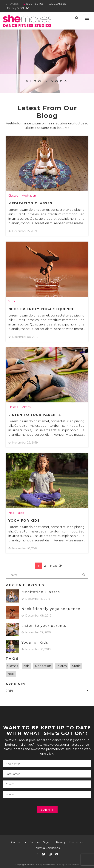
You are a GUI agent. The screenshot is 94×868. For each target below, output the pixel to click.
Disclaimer (76, 842)
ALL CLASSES (57, 4)
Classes (13, 196)
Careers (34, 842)
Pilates (26, 407)
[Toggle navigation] (87, 18)
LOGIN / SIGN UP (17, 8)
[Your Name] (47, 764)
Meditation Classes (30, 203)
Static (76, 666)
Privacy (61, 842)
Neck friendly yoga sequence (41, 309)
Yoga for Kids (24, 521)
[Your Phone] (47, 774)
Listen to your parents (35, 415)
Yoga (12, 301)
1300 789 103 (33, 4)
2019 (9, 691)
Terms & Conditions (47, 848)
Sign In (48, 842)
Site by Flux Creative (68, 865)
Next (54, 566)
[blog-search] (47, 575)
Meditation (29, 196)
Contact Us (19, 842)
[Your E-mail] (47, 784)
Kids (11, 513)
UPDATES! (12, 4)
